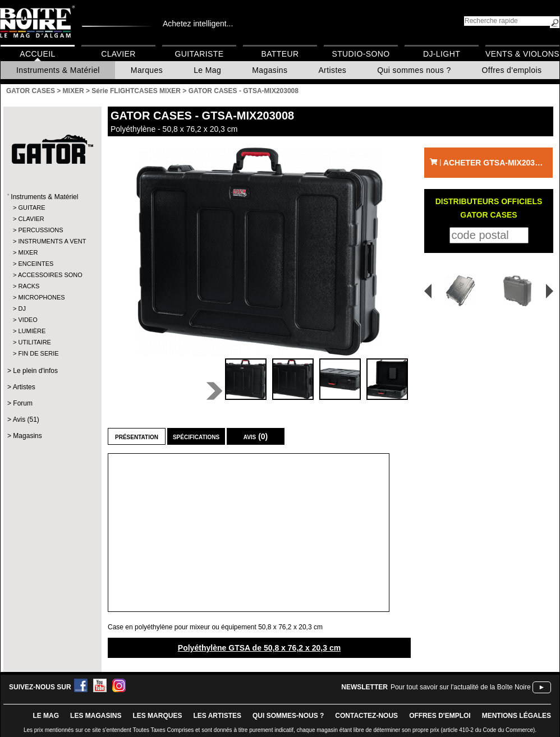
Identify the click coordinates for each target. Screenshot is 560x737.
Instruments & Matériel (58, 70)
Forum (23, 403)
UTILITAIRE (34, 342)
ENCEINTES (36, 264)
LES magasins (96, 716)
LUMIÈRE (32, 331)
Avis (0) (256, 436)
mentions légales (517, 716)
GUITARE (31, 208)
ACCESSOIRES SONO (50, 275)
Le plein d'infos (35, 371)
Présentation (137, 436)
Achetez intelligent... (198, 24)
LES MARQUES (157, 716)
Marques (147, 70)
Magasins (270, 70)
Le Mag (207, 70)
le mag (46, 716)
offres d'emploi (440, 716)
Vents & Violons (522, 54)
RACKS (29, 286)
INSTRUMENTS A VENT (52, 241)
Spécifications (196, 436)
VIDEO (27, 320)
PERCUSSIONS (40, 230)
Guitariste (199, 54)
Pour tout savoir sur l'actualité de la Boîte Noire (461, 687)
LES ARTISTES (217, 716)
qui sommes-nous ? (288, 716)
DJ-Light (442, 54)
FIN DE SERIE (38, 353)
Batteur (280, 54)
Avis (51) (26, 420)
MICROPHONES (41, 297)
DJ (22, 308)
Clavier (118, 54)
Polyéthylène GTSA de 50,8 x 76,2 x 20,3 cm (259, 648)
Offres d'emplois (512, 70)
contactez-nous (366, 716)
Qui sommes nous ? (414, 70)
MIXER (28, 252)
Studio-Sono (361, 54)
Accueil (37, 54)
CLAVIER (31, 219)
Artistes (332, 70)
